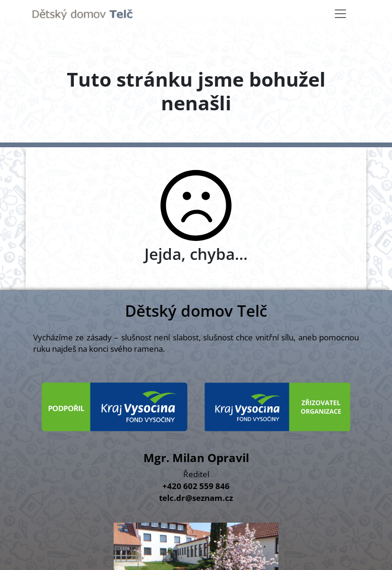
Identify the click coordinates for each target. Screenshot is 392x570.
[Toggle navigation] (340, 14)
